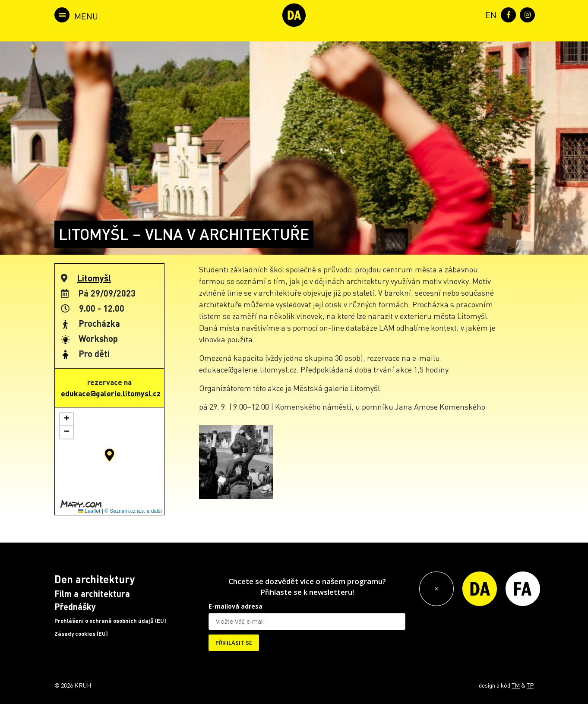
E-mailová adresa (236, 606)
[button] (109, 455)
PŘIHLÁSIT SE (234, 643)
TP (530, 685)
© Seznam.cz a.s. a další (133, 511)
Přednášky (75, 606)
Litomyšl (94, 278)
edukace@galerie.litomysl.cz (111, 393)
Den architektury (95, 579)
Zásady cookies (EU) (81, 634)
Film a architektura (92, 594)
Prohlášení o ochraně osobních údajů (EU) (110, 621)
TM (516, 685)
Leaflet (89, 511)
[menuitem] (489, 14)
